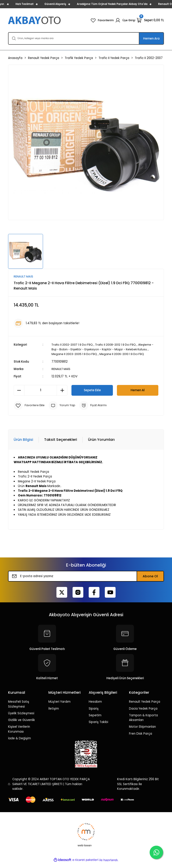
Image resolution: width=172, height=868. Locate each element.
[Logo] (35, 20)
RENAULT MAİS (62, 374)
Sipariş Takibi (98, 727)
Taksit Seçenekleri (61, 445)
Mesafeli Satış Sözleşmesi (19, 709)
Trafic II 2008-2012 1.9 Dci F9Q (120, 345)
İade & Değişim (19, 743)
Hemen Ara (151, 39)
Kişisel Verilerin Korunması (19, 734)
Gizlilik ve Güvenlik (21, 725)
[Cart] (150, 20)
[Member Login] (125, 20)
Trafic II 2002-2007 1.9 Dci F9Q (74, 345)
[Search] (86, 38)
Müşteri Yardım (59, 707)
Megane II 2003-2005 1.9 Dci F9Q (101, 354)
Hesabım (95, 707)
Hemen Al (138, 395)
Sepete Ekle (92, 395)
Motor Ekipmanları (142, 732)
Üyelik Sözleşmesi (21, 718)
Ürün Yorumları (101, 445)
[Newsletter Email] (86, 581)
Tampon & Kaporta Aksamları (143, 723)
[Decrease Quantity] (19, 395)
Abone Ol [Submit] (150, 581)
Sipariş (94, 713)
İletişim (54, 713)
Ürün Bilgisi (23, 445)
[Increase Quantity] (62, 395)
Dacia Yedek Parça (143, 713)
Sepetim (95, 720)
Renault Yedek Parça (145, 707)
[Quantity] (41, 395)
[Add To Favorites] (30, 410)
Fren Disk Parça (141, 739)
